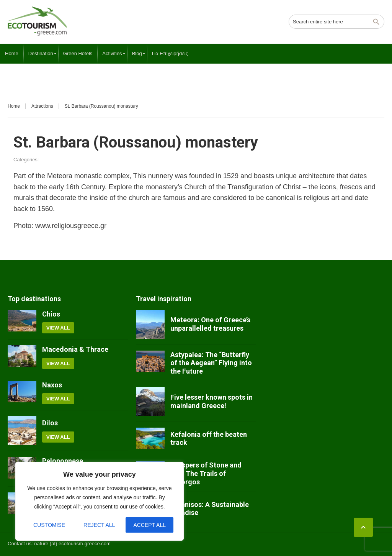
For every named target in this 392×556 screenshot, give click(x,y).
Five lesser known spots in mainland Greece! (212, 401)
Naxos (52, 385)
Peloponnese (63, 461)
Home (14, 106)
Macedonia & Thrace (75, 349)
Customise (49, 525)
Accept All (149, 525)
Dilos (50, 423)
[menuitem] (12, 54)
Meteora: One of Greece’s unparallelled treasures (210, 324)
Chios (51, 314)
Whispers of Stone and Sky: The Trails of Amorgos (206, 473)
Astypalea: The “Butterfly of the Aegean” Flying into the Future (211, 363)
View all (58, 328)
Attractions (42, 106)
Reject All (99, 525)
